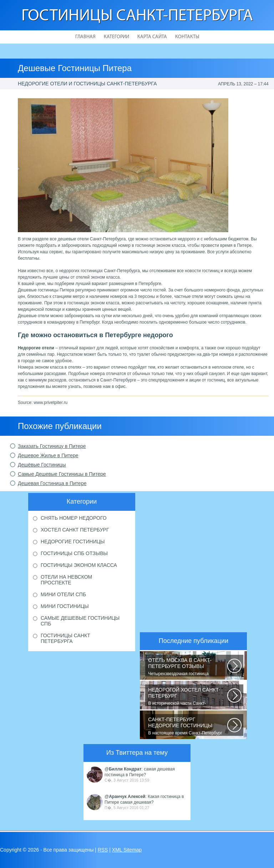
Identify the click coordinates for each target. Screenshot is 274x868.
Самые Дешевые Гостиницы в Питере (62, 474)
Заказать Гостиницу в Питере (52, 446)
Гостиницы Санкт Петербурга (65, 638)
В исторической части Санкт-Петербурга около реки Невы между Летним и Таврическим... (188, 697)
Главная (85, 37)
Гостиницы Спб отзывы (74, 553)
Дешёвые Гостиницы (42, 465)
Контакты (187, 37)
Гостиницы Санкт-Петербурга (137, 16)
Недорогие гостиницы (73, 542)
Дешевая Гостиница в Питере (52, 483)
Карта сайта (152, 37)
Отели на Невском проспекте (66, 580)
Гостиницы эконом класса (79, 565)
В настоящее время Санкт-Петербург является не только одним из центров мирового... (188, 726)
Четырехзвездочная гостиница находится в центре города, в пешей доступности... (188, 667)
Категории (116, 37)
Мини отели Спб (63, 594)
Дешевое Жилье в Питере (48, 455)
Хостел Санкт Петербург (75, 530)
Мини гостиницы (65, 606)
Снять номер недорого (74, 518)
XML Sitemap (127, 850)
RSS (103, 850)
